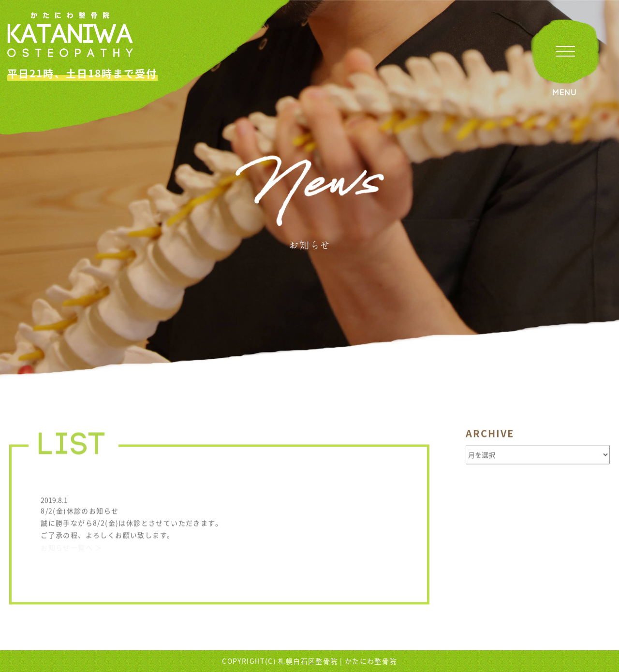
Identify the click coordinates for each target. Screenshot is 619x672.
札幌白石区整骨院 (308, 661)
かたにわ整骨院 (371, 661)
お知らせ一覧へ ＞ (72, 549)
